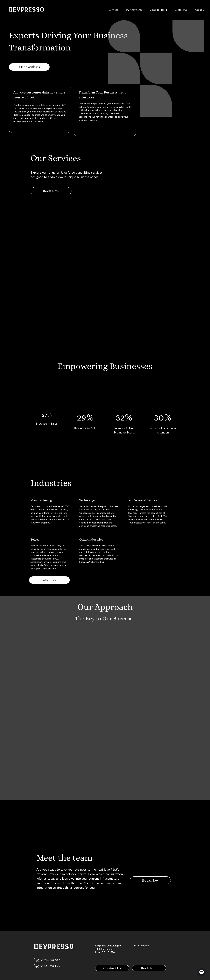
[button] (202, 972)
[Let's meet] (49, 580)
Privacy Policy (141, 946)
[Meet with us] (29, 67)
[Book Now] (51, 191)
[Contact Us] (112, 968)
